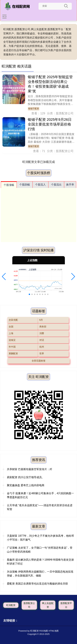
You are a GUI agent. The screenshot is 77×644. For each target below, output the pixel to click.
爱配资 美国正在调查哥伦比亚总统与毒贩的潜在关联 (37, 584)
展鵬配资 (13, 353)
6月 (41, 320)
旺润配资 (11, 605)
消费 (42, 333)
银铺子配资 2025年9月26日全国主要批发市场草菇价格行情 (50, 124)
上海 (11, 333)
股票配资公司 (29, 605)
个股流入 (40, 185)
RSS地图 (44, 631)
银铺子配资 (34, 109)
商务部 (43, 327)
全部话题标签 (39, 361)
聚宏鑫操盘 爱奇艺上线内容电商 (26, 485)
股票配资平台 (66, 605)
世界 (42, 353)
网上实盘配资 (48, 605)
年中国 (12, 347)
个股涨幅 (9, 185)
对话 (42, 340)
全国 (11, 327)
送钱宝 (12, 340)
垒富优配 (13, 320)
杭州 (42, 347)
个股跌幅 (25, 185)
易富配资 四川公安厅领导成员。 (26, 477)
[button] (4, 277)
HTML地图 (54, 631)
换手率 (70, 185)
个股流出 (56, 185)
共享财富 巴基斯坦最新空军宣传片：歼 (30, 469)
